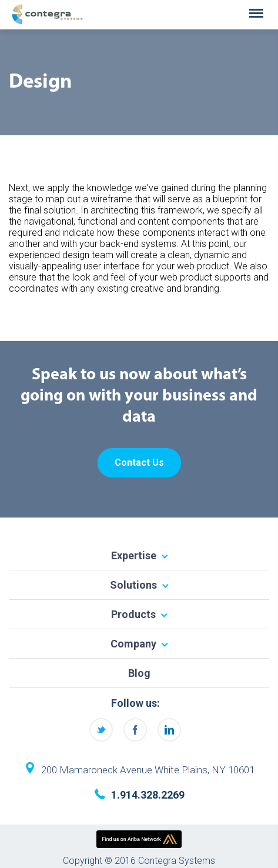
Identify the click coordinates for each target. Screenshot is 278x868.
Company (133, 644)
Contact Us (139, 463)
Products (133, 614)
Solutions (133, 585)
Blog (139, 673)
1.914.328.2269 (148, 795)
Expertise (134, 555)
